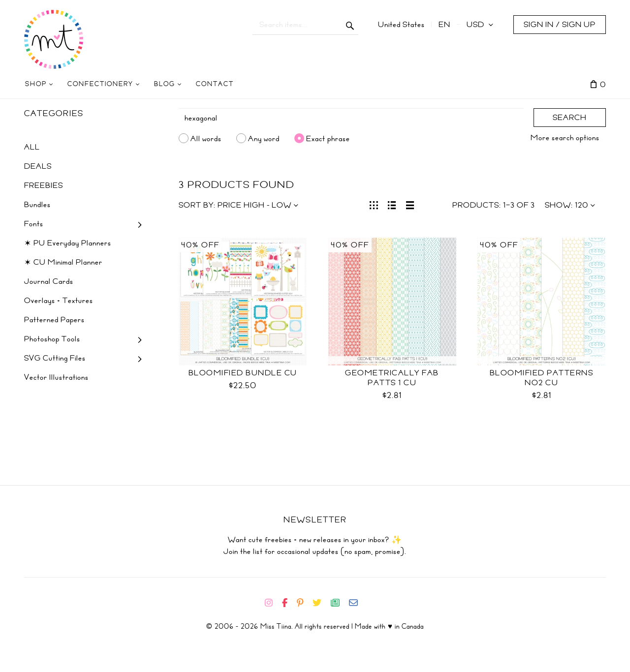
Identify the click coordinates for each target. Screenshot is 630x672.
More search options (565, 138)
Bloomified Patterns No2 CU (542, 378)
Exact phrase (328, 138)
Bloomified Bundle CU (243, 373)
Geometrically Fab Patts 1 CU (392, 378)
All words (206, 138)
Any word (264, 138)
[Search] (351, 118)
